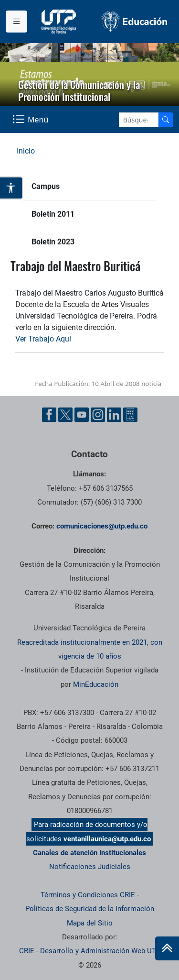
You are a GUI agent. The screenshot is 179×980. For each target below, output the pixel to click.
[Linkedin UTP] (114, 415)
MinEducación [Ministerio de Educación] (96, 684)
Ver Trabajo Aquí (43, 339)
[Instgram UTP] (98, 415)
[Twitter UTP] (65, 415)
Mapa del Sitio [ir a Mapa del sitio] (90, 923)
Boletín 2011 (53, 214)
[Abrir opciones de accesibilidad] (11, 188)
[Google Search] (139, 120)
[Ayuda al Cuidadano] (130, 415)
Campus (46, 186)
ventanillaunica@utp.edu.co (107, 839)
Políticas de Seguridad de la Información (90, 909)
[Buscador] (166, 120)
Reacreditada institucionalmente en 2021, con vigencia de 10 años (90, 649)
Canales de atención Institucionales (89, 853)
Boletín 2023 (53, 242)
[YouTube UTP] (82, 415)
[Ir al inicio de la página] (167, 948)
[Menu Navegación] (31, 119)
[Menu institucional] (16, 22)
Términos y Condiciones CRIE (88, 895)
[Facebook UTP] (49, 415)
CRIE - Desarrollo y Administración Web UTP (90, 951)
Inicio (26, 151)
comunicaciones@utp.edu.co (102, 526)
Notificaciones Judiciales (90, 867)
